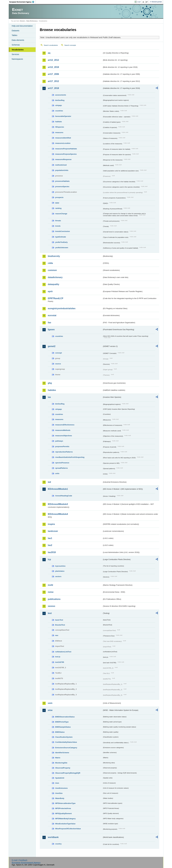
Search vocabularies (51, 45)
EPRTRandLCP (56, 298)
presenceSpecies (62, 187)
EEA (23, 2)
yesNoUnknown (62, 248)
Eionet (22, 21)
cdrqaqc (59, 105)
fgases (51, 330)
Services (15, 54)
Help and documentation (22, 26)
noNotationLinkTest (63, 652)
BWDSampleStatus (63, 727)
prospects (59, 197)
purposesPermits (62, 446)
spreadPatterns (61, 468)
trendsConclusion (63, 231)
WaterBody (60, 798)
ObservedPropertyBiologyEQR (68, 773)
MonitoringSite (61, 763)
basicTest (59, 620)
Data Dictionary (32, 21)
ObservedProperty (63, 768)
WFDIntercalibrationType (65, 803)
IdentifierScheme (62, 753)
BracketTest (60, 625)
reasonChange (61, 214)
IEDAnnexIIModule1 (58, 489)
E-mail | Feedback (19, 860)
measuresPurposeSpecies (66, 154)
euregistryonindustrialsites (62, 308)
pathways (59, 441)
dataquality (53, 284)
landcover (53, 531)
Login (139, 2)
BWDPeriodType (62, 722)
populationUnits (62, 170)
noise (51, 592)
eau (57, 635)
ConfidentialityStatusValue (66, 742)
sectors (58, 576)
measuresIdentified (63, 138)
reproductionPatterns (64, 452)
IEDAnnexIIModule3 (58, 504)
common (52, 270)
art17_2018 (53, 88)
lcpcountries (60, 566)
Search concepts (70, 45)
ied (49, 482)
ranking (58, 208)
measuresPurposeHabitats (66, 149)
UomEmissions (61, 788)
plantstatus (60, 571)
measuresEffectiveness (65, 425)
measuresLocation (63, 143)
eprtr (50, 291)
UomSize (59, 793)
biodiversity (54, 256)
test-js (58, 657)
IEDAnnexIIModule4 (58, 514)
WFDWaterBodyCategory (65, 819)
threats (58, 221)
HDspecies (60, 127)
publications (54, 599)
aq (49, 53)
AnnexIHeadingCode (64, 496)
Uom (57, 783)
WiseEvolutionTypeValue (65, 824)
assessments (61, 95)
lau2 (50, 545)
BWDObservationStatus (65, 717)
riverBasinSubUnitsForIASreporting (70, 457)
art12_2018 (53, 67)
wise (50, 710)
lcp (49, 559)
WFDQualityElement (63, 813)
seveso (51, 606)
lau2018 (52, 552)
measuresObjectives (64, 436)
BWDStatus (60, 732)
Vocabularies (18, 50)
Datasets (16, 31)
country (58, 844)
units (57, 473)
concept (59, 353)
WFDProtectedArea (63, 808)
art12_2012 (53, 60)
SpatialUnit (60, 778)
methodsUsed (61, 165)
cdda (50, 263)
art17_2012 (53, 81)
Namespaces (17, 59)
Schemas (16, 45)
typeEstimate (61, 237)
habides (52, 390)
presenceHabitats (62, 181)
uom (50, 703)
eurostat (52, 315)
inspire (51, 524)
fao (49, 323)
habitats (59, 122)
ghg (50, 383)
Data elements (18, 40)
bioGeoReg (60, 100)
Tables (15, 35)
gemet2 (52, 346)
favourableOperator (63, 116)
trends (58, 226)
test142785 (60, 662)
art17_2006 (53, 74)
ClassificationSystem (64, 737)
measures (59, 132)
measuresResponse (63, 159)
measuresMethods (63, 430)
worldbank (53, 837)
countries (59, 111)
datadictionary (55, 277)
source (58, 364)
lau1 (50, 538)
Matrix (58, 758)
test (50, 613)
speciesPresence (62, 463)
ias (49, 397)
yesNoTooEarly (61, 242)
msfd (50, 585)
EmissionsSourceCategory (66, 748)
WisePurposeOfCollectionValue (68, 829)
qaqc (57, 203)
